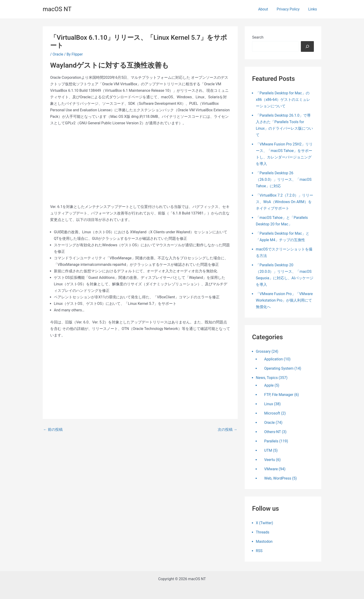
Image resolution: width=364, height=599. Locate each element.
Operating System (279, 368)
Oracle (58, 54)
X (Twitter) (264, 523)
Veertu (270, 460)
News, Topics (267, 378)
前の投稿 (53, 430)
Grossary (263, 351)
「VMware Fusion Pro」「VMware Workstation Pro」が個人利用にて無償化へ (284, 300)
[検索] (307, 46)
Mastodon (264, 541)
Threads (263, 532)
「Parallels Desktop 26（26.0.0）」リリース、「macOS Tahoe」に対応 (284, 179)
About (266, 9)
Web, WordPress (278, 478)
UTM (268, 450)
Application (273, 359)
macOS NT (57, 9)
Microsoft (272, 413)
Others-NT (273, 432)
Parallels (271, 441)
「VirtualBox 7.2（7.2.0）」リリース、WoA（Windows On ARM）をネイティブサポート (284, 202)
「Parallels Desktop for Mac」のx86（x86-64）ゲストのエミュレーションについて (283, 100)
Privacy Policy (290, 9)
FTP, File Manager (279, 395)
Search (258, 37)
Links (313, 9)
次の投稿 (227, 430)
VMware (271, 469)
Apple (269, 385)
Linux (269, 404)
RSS (259, 551)
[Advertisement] (140, 165)
